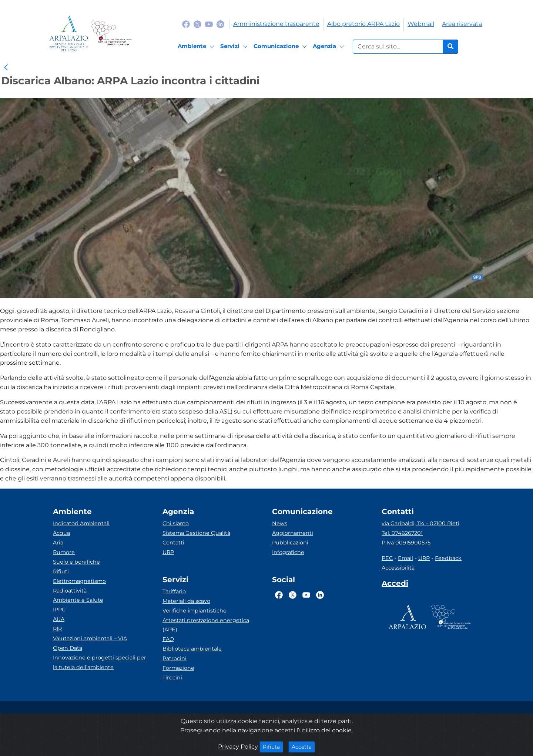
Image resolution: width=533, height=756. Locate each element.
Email (405, 558)
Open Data (68, 648)
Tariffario (174, 591)
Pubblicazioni (290, 543)
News (280, 523)
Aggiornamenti (293, 533)
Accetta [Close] (303, 746)
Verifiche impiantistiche (195, 611)
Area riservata (462, 24)
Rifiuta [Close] (273, 746)
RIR (57, 629)
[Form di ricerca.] (398, 47)
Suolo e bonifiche (76, 562)
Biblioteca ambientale (192, 649)
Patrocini (175, 658)
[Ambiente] (197, 47)
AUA (59, 619)
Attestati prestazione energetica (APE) (206, 625)
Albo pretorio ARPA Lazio (363, 24)
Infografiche (288, 552)
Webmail (421, 24)
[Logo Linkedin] (220, 24)
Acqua (61, 533)
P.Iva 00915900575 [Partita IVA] (406, 543)
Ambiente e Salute (78, 600)
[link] (6, 68)
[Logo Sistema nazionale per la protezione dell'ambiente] (111, 33)
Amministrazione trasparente (276, 24)
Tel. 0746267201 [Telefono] (402, 533)
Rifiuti (61, 571)
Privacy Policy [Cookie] (238, 747)
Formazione (178, 668)
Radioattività (70, 591)
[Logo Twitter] (197, 24)
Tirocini (172, 678)
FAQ (168, 639)
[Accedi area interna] (395, 585)
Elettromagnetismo (79, 581)
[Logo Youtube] (209, 24)
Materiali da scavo (186, 601)
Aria (58, 543)
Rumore (64, 552)
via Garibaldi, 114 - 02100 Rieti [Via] (420, 523)
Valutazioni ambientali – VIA (90, 638)
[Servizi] (235, 47)
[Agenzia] (330, 47)
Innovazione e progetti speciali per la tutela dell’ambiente (100, 662)
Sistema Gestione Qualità (196, 533)
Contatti (173, 543)
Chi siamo (176, 523)
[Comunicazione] (281, 47)
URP (168, 552)
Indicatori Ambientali (81, 523)
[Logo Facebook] (186, 24)
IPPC (59, 610)
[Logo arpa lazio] (69, 33)
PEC (387, 558)
